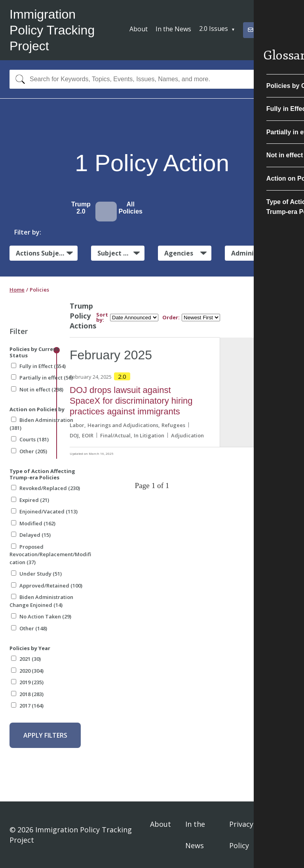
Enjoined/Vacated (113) (44, 511)
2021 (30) (26, 659)
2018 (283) (27, 694)
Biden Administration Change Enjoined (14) (41, 601)
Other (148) (29, 628)
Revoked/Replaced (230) (46, 488)
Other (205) (29, 451)
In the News (173, 29)
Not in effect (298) (37, 389)
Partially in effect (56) (42, 378)
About (139, 29)
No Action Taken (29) (41, 616)
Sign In (285, 835)
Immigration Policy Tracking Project (52, 30)
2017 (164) (27, 706)
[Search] (18, 79)
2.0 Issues (214, 29)
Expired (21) (30, 500)
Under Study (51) (36, 574)
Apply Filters (45, 735)
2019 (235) (27, 682)
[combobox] (152, 79)
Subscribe (265, 30)
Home (17, 290)
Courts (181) (30, 439)
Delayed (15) (31, 535)
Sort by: (102, 317)
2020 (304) (27, 671)
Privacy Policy (241, 835)
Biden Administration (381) (41, 424)
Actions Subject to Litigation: (47, 253)
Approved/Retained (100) (47, 586)
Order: (171, 318)
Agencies (179, 253)
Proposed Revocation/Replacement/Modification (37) (50, 554)
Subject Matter (121, 253)
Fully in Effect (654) (38, 366)
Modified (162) (33, 523)
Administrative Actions (263, 253)
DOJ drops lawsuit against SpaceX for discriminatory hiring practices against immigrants (131, 401)
